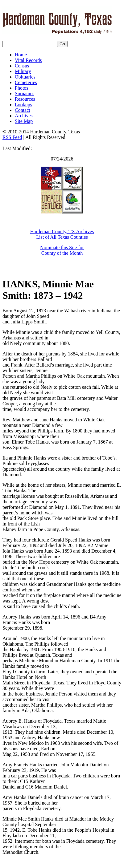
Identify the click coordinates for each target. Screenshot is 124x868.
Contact (23, 110)
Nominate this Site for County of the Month (62, 250)
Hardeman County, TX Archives (62, 231)
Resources (25, 99)
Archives (24, 116)
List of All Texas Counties (62, 237)
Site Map (24, 121)
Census (22, 66)
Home (21, 55)
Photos (22, 88)
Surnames (25, 93)
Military (23, 71)
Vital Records (28, 60)
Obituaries (25, 77)
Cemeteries (26, 82)
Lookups (23, 105)
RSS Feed (12, 137)
